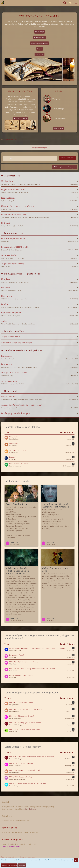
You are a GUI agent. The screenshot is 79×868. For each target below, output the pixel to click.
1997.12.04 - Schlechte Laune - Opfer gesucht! (26, 709)
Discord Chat (39, 54)
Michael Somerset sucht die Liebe (55, 569)
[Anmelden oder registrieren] (70, 3)
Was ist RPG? (39, 32)
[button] (76, 3)
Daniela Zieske (30, 809)
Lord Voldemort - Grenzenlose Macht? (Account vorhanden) (56, 505)
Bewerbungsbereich (13, 233)
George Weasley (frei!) (16, 504)
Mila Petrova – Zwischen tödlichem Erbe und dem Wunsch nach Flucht (17, 571)
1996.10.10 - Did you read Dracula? (22, 716)
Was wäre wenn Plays (14, 331)
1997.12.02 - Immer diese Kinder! (21, 703)
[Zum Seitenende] (76, 860)
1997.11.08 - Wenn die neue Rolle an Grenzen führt (28, 784)
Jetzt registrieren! (39, 37)
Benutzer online (9, 828)
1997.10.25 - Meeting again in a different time (26, 723)
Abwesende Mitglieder (12, 839)
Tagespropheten (12, 176)
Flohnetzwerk (11, 391)
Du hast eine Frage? (17, 655)
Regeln (40, 49)
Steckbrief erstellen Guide (39, 43)
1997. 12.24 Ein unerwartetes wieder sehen (25, 730)
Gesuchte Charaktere (20, 118)
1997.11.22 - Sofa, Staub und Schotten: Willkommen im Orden (32, 757)
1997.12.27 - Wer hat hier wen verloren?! (24, 662)
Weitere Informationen (9, 865)
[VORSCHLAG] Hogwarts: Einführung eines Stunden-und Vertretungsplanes (37, 648)
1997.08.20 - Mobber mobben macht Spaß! (25, 770)
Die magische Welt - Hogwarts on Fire (22, 274)
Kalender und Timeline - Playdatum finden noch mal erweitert (32, 669)
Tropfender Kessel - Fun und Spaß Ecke (23, 350)
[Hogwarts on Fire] (3, 3)
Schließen (22, 865)
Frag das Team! (59, 128)
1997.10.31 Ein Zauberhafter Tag (21, 777)
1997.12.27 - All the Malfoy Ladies (21, 763)
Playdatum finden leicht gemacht (21, 675)
